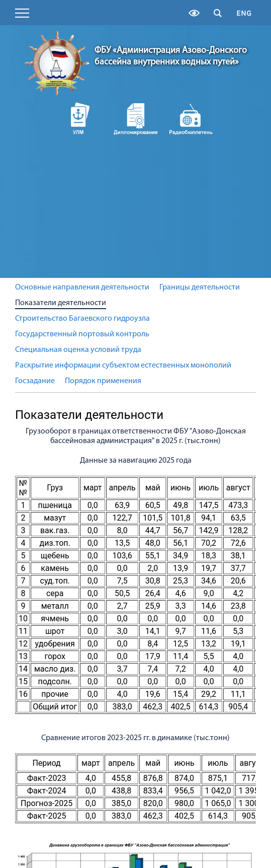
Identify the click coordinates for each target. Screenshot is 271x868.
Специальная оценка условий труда (78, 350)
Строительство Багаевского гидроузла (82, 319)
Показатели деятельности (61, 303)
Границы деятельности (200, 287)
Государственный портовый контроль (82, 334)
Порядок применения (103, 381)
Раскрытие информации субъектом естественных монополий (123, 366)
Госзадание (35, 381)
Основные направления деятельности (82, 287)
